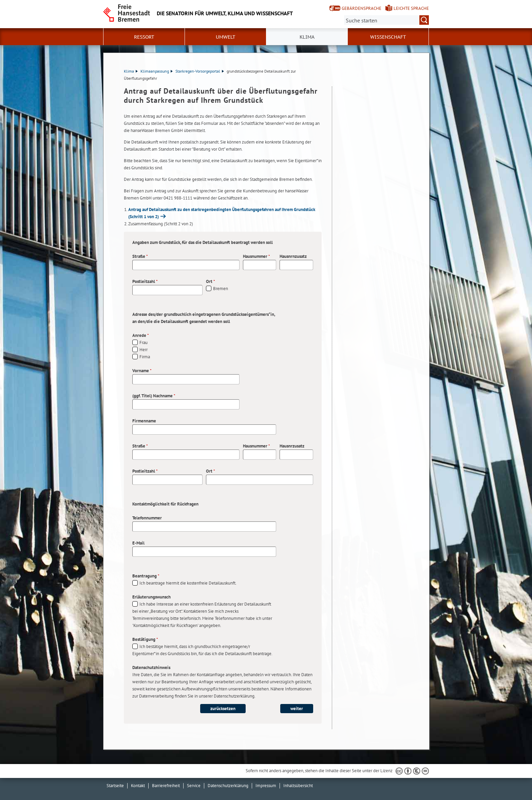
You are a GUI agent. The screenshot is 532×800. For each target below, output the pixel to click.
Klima (131, 71)
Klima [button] (307, 37)
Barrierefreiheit (166, 786)
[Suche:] (386, 20)
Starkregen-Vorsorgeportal (200, 71)
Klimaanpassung (157, 71)
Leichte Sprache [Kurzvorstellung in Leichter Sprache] (411, 8)
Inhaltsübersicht (298, 786)
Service (194, 786)
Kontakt (138, 786)
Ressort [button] (144, 37)
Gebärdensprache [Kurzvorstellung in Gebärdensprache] (362, 8)
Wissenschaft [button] (388, 37)
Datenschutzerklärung (228, 786)
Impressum (266, 786)
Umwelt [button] (226, 37)
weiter (297, 709)
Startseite (115, 786)
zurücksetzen (223, 709)
